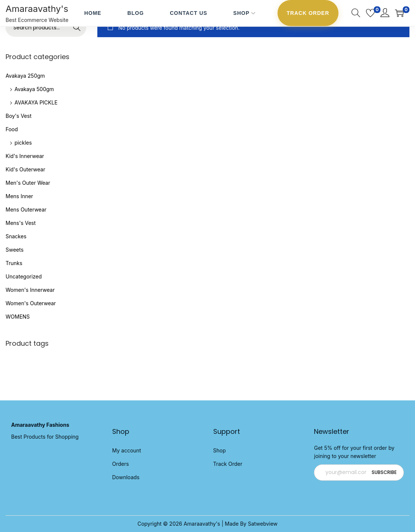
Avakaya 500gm (34, 89)
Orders (121, 464)
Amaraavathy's (37, 9)
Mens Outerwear (26, 209)
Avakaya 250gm (25, 76)
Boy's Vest (19, 116)
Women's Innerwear (30, 290)
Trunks (14, 263)
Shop (220, 450)
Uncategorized (24, 276)
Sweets (14, 250)
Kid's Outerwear (25, 169)
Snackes (16, 236)
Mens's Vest (21, 223)
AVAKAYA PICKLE (36, 102)
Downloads (126, 477)
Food (12, 129)
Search (77, 28)
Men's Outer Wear (28, 183)
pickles (23, 143)
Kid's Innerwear (25, 156)
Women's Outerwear (31, 303)
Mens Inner (19, 196)
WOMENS (18, 317)
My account (127, 450)
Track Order (228, 464)
